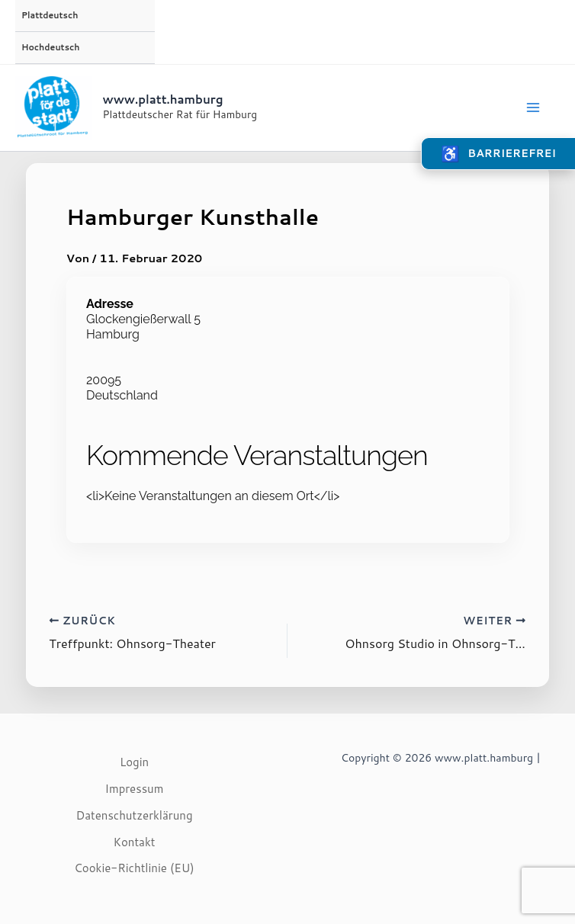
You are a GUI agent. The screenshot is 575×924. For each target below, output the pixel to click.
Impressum (135, 789)
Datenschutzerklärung (134, 815)
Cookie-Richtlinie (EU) (134, 868)
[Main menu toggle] (533, 107)
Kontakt (135, 842)
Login (134, 762)
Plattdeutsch (50, 15)
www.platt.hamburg (163, 99)
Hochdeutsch (50, 47)
